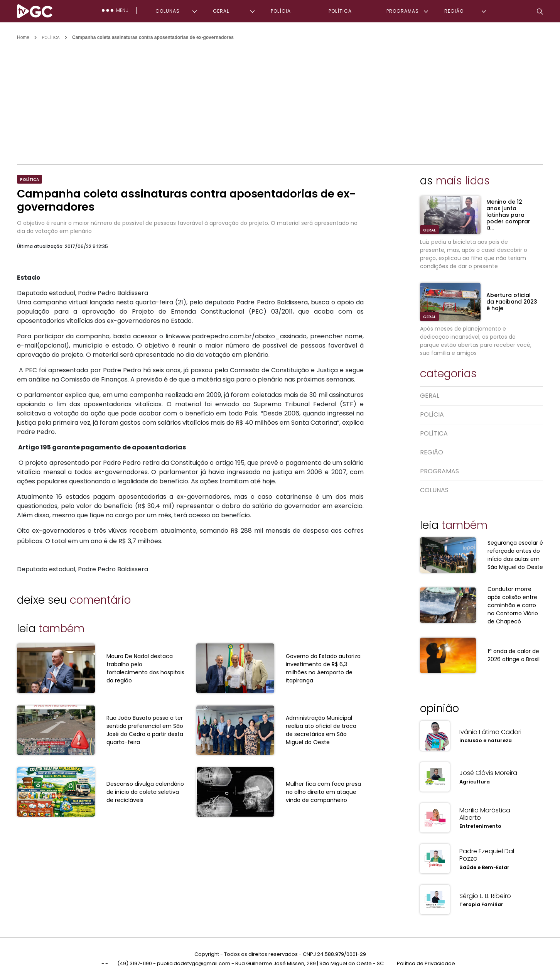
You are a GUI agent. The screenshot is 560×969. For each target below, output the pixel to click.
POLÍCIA (281, 11)
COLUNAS (168, 11)
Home (23, 37)
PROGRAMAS (403, 11)
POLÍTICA (340, 11)
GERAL (221, 11)
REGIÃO (454, 11)
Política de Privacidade (426, 953)
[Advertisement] (280, 99)
